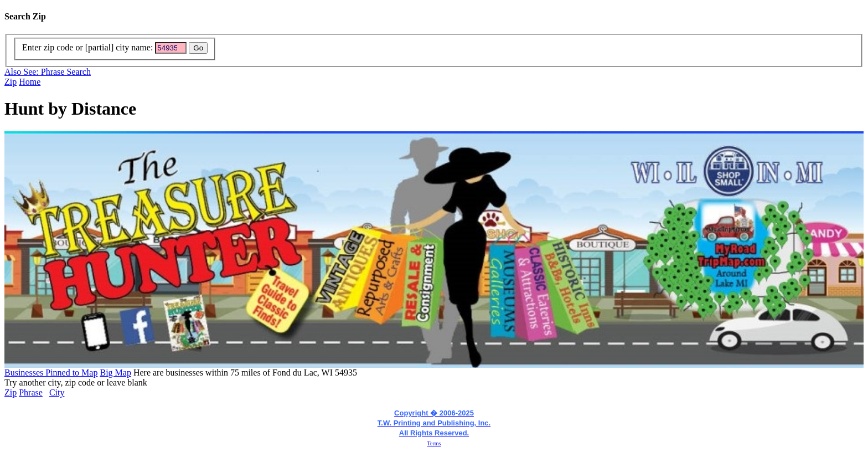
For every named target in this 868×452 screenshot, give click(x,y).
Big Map (115, 373)
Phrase (31, 392)
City (57, 392)
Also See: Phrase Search (48, 72)
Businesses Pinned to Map (51, 373)
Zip (11, 82)
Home (30, 82)
